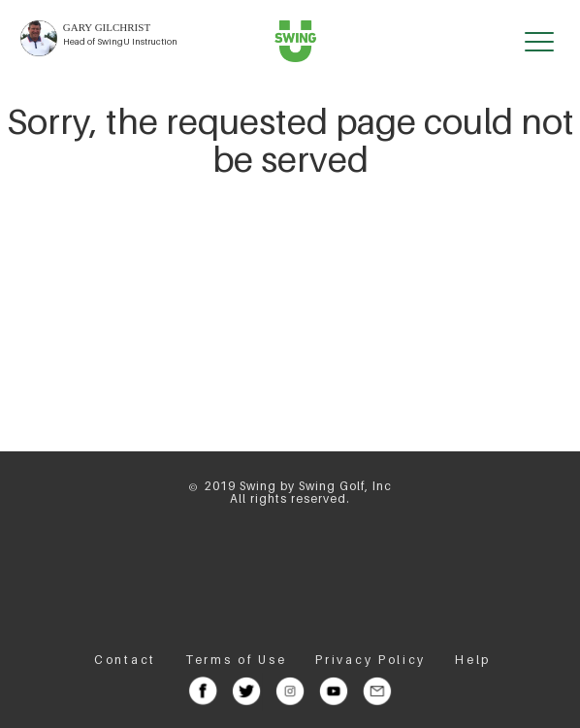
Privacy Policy (371, 660)
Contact (125, 660)
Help (473, 660)
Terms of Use (236, 660)
